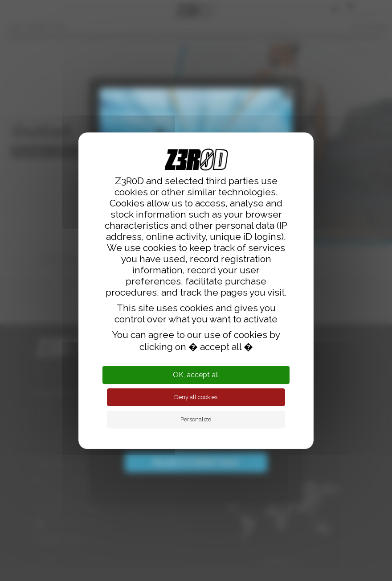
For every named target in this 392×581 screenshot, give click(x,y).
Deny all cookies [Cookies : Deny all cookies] (196, 397)
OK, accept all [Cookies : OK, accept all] (196, 375)
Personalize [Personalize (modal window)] (196, 419)
